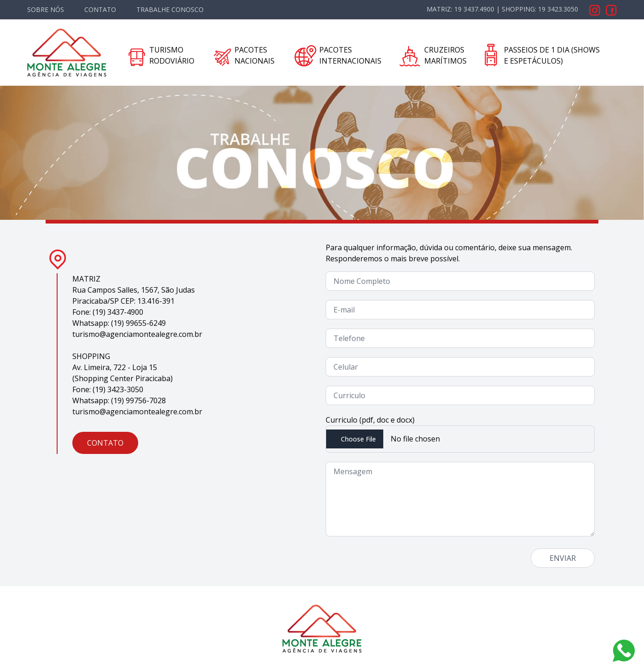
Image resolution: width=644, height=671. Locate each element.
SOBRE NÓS (46, 9)
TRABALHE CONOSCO (170, 9)
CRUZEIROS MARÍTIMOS (445, 55)
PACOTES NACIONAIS (255, 55)
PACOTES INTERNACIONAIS (350, 55)
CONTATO (100, 9)
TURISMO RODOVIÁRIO (172, 55)
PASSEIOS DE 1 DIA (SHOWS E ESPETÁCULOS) (552, 55)
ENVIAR (563, 558)
